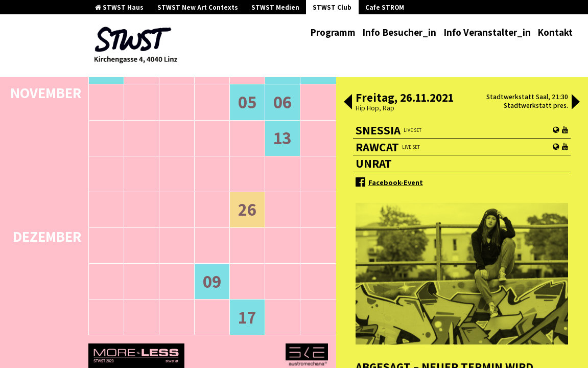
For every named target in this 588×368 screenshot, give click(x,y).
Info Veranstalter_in (487, 32)
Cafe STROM (385, 7)
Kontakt (555, 32)
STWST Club (332, 7)
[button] (348, 103)
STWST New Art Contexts (198, 7)
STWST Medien (275, 7)
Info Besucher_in (399, 32)
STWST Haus (119, 7)
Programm (333, 32)
